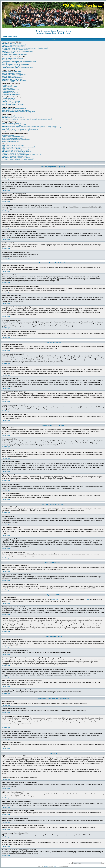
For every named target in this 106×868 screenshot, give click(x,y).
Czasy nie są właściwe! (8, 60)
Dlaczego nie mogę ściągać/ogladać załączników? (16, 158)
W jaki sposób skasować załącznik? (12, 149)
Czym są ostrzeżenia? (8, 135)
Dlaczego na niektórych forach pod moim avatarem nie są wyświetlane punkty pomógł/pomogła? (29, 126)
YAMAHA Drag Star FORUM (9, 37)
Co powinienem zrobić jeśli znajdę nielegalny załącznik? (18, 159)
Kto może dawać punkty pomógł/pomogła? (14, 125)
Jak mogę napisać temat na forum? (12, 72)
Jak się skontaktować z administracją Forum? (15, 54)
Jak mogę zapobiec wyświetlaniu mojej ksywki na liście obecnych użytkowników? (25, 48)
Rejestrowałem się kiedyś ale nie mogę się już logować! (18, 51)
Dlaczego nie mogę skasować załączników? (14, 156)
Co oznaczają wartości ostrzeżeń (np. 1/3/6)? (15, 138)
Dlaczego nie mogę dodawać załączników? (14, 153)
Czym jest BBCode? (7, 85)
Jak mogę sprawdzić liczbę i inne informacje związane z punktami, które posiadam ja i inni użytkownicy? (31, 128)
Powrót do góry (6, 179)
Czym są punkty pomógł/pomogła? (12, 123)
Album (54, 33)
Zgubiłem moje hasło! (8, 53)
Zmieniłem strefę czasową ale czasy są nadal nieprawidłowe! (19, 61)
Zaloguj (48, 33)
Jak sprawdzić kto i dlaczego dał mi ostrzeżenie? (16, 140)
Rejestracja (41, 33)
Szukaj (53, 31)
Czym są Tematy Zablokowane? (11, 94)
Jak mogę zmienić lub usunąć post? (12, 73)
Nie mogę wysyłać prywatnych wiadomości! (14, 109)
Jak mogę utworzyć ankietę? (10, 76)
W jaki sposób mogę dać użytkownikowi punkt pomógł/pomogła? (20, 129)
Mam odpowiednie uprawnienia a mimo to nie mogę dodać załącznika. (22, 155)
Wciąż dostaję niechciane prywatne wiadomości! (16, 110)
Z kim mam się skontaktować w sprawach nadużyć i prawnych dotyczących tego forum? (27, 119)
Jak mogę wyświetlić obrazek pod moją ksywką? (16, 64)
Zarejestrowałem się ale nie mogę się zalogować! (16, 50)
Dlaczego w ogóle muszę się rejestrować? (14, 45)
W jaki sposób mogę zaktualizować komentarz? (15, 150)
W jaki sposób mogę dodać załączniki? (13, 146)
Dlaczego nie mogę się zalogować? (12, 44)
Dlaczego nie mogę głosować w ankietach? (14, 81)
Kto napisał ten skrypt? (8, 116)
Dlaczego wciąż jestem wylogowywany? (13, 47)
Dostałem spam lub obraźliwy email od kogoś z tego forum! (19, 112)
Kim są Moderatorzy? (8, 100)
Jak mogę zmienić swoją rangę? (11, 66)
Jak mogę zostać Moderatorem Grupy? (13, 104)
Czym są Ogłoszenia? (8, 91)
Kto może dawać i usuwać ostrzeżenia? (13, 137)
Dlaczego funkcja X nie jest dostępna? (13, 118)
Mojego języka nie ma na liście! (11, 63)
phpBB (46, 866)
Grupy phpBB (55, 599)
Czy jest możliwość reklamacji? (11, 141)
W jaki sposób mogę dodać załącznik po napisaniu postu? (18, 147)
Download (66, 33)
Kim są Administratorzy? (9, 98)
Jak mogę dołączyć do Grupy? (10, 103)
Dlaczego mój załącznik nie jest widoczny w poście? (17, 152)
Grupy (68, 31)
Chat (60, 33)
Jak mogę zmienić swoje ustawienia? (12, 58)
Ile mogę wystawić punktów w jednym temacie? (15, 131)
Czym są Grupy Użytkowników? (11, 101)
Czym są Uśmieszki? (8, 88)
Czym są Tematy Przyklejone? (10, 93)
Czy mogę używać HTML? (9, 87)
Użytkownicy (61, 31)
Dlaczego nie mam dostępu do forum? (13, 79)
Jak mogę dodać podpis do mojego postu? (14, 75)
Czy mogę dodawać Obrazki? (10, 90)
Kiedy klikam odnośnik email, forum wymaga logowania (17, 67)
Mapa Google (45, 31)
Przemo (87, 599)
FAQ (38, 31)
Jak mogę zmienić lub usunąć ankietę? (13, 78)
